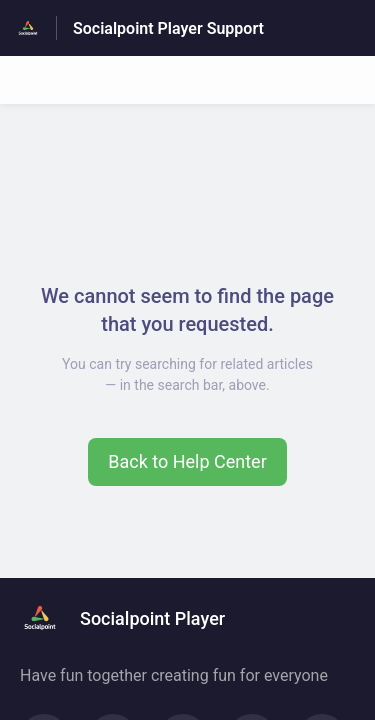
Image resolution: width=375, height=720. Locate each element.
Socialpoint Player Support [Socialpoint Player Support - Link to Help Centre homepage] (168, 28)
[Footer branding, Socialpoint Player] (132, 618)
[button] (187, 462)
